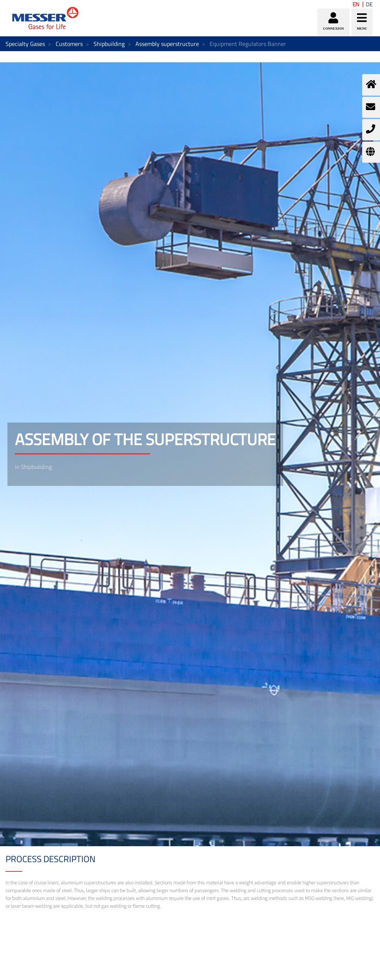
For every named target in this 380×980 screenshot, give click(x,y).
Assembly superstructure (167, 44)
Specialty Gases (25, 44)
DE (369, 4)
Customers (69, 44)
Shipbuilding (109, 44)
